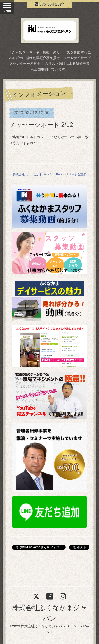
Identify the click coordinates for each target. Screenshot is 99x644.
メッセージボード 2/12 (41, 125)
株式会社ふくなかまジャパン (43, 626)
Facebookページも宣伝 (71, 174)
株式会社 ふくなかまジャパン (33, 174)
